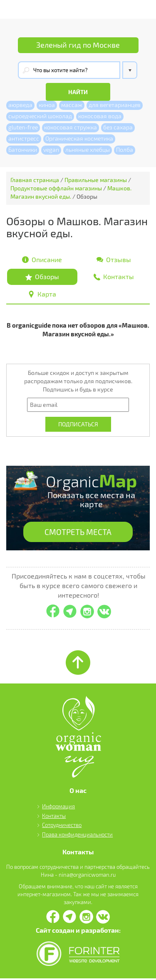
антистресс (24, 139)
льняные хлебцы (88, 150)
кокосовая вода (100, 116)
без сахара (118, 128)
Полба (125, 150)
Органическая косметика (79, 139)
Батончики (23, 150)
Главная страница (35, 180)
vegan (51, 150)
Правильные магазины (96, 180)
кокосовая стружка (71, 128)
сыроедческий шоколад (40, 116)
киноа (47, 105)
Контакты (54, 817)
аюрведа (20, 105)
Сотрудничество (62, 827)
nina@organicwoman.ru (87, 876)
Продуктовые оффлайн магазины (56, 188)
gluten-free (23, 128)
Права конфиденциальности (77, 836)
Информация (58, 808)
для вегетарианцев (115, 105)
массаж (72, 105)
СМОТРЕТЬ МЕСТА (78, 533)
